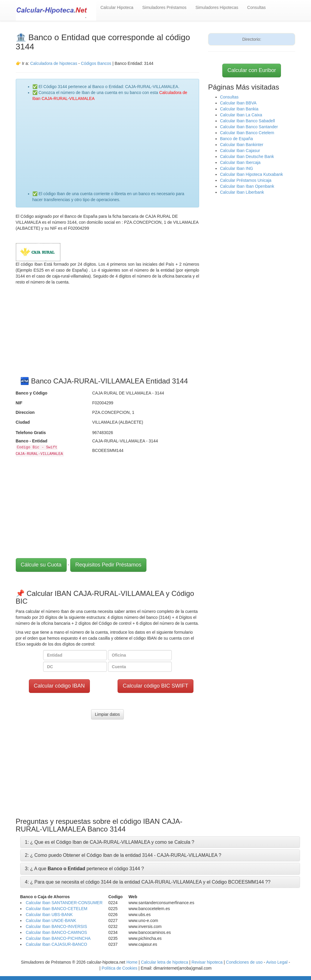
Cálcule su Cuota (41, 565)
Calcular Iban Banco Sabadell (247, 121)
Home (132, 962)
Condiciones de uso (244, 962)
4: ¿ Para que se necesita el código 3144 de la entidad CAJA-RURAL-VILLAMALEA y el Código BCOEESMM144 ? (146, 882)
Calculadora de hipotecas (54, 63)
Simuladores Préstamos (164, 7)
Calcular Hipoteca (117, 7)
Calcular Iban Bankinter (242, 145)
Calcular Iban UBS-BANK (49, 915)
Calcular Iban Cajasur (240, 151)
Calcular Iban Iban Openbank (247, 186)
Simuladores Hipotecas (217, 7)
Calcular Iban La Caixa (241, 115)
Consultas (257, 7)
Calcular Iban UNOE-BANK (51, 920)
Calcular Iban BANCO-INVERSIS (57, 926)
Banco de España (236, 139)
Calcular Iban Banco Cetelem (247, 133)
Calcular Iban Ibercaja (240, 162)
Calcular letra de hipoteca (164, 962)
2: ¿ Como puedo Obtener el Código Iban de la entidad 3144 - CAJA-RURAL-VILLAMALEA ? (123, 855)
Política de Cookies (120, 968)
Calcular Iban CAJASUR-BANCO (57, 944)
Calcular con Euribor (252, 70)
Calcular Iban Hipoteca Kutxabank (251, 174)
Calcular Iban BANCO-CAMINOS (57, 932)
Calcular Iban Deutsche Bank (247, 156)
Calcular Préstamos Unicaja (246, 180)
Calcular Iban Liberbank (242, 192)
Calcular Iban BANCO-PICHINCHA (58, 938)
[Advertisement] (114, 143)
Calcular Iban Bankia (239, 109)
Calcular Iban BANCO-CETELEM (57, 909)
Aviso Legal (277, 962)
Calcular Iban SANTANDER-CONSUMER (64, 903)
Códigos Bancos (97, 63)
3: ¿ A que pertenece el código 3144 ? (85, 869)
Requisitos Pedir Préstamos (108, 565)
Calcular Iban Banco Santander (249, 127)
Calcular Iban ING (236, 168)
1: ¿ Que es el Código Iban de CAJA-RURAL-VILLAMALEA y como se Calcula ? (110, 842)
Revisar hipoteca (207, 962)
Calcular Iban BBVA (238, 103)
